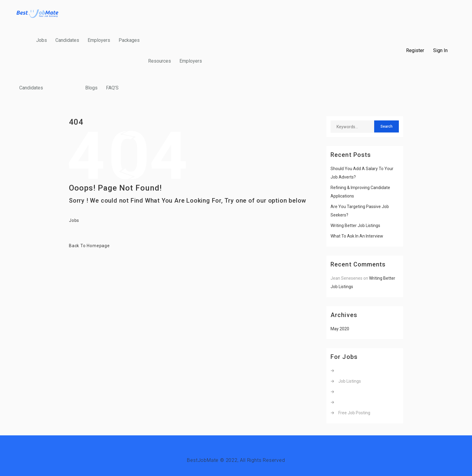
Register (415, 51)
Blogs (91, 88)
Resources (160, 61)
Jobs (42, 40)
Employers (99, 40)
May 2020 (340, 329)
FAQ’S (112, 88)
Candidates (67, 40)
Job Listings (350, 381)
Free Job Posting (354, 413)
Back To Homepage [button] (89, 246)
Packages (129, 40)
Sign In (440, 51)
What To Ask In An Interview (357, 236)
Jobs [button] (74, 220)
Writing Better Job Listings (355, 226)
